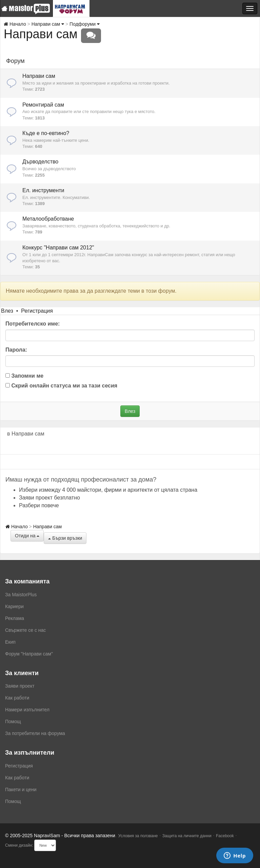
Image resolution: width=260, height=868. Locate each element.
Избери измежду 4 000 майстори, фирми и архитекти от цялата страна (108, 490)
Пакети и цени (21, 789)
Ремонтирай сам (43, 105)
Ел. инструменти (43, 190)
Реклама (15, 618)
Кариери (14, 606)
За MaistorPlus (21, 595)
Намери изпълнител (27, 710)
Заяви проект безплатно (49, 498)
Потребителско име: (33, 324)
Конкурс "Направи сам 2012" (58, 248)
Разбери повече (39, 505)
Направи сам (48, 24)
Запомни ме (24, 376)
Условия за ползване (138, 836)
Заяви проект (20, 686)
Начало (15, 24)
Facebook (225, 836)
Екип (10, 642)
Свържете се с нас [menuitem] (25, 630)
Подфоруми (85, 24)
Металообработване (48, 219)
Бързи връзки (65, 538)
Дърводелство (40, 162)
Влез (7, 311)
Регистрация (37, 311)
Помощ (13, 721)
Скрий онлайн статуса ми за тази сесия (61, 386)
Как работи (17, 698)
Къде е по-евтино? (46, 133)
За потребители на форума (35, 733)
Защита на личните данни (187, 836)
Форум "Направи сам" (29, 654)
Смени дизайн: (19, 845)
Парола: (16, 350)
